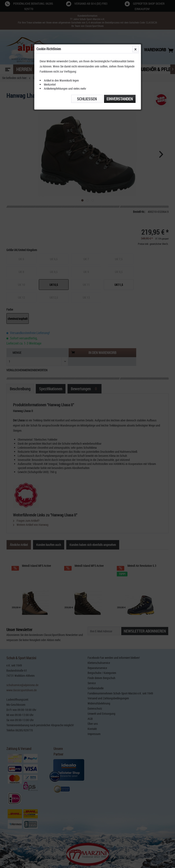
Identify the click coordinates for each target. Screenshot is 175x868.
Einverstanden (120, 99)
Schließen (87, 99)
